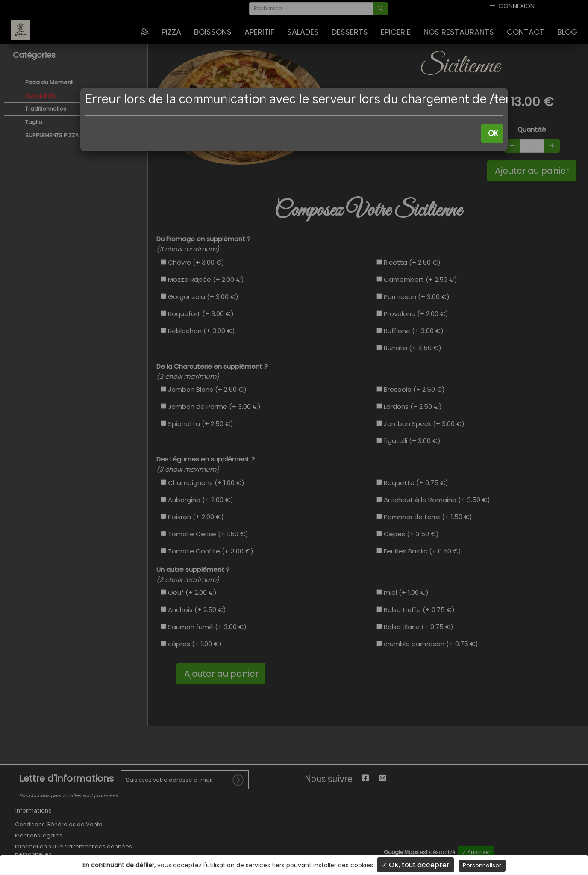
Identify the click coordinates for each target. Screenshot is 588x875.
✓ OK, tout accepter (416, 865)
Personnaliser (482, 865)
